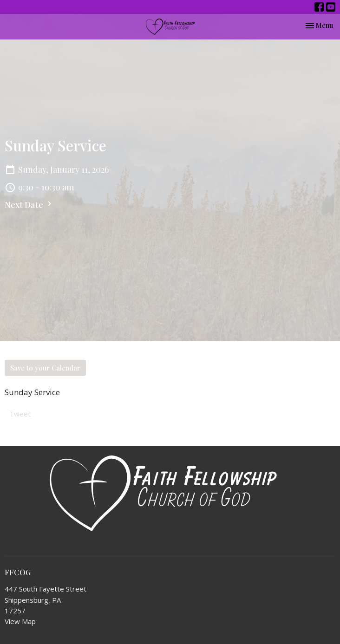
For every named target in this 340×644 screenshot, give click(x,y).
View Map (20, 621)
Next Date (29, 205)
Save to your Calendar (45, 368)
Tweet (20, 414)
